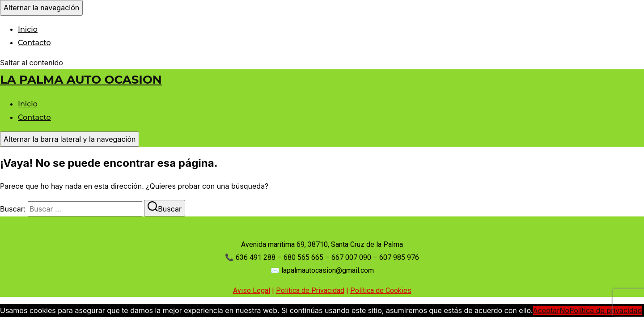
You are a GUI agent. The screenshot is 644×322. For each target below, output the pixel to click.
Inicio (28, 29)
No (564, 310)
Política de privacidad (606, 310)
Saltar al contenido (32, 63)
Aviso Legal (252, 290)
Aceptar (547, 310)
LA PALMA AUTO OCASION (81, 80)
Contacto (34, 43)
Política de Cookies (381, 290)
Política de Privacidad (310, 290)
